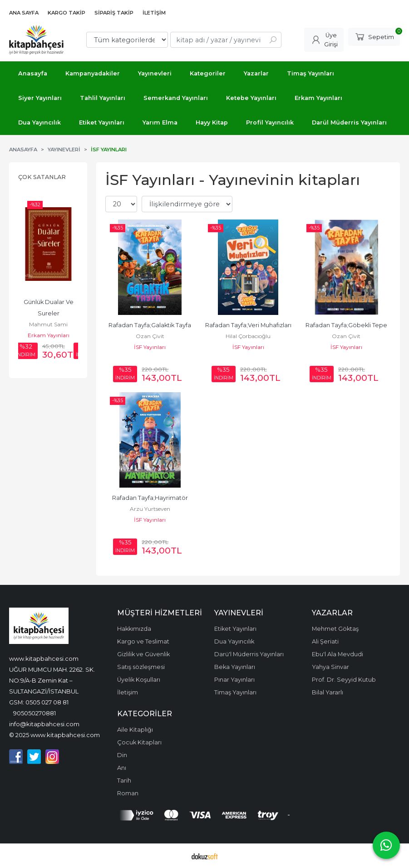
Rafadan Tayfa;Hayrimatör (150, 498)
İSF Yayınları (150, 347)
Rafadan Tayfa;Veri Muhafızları (248, 325)
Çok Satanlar (42, 177)
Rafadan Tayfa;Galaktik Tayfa (150, 325)
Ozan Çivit (150, 336)
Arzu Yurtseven (150, 509)
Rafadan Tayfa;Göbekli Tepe (346, 325)
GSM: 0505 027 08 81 (39, 702)
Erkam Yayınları (49, 335)
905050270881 (34, 713)
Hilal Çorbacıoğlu (248, 336)
